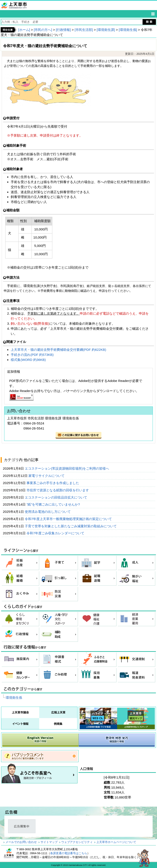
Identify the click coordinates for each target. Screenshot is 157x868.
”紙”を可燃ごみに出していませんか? (54, 504)
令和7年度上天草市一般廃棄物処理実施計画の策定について (69, 519)
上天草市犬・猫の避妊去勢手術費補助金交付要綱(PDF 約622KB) (58, 350)
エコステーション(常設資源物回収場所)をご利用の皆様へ (67, 468)
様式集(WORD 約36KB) (28, 360)
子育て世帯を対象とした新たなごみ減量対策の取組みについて (71, 526)
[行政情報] (63, 30)
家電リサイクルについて (47, 476)
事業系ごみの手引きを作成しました (53, 483)
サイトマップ (49, 842)
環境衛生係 (14, 698)
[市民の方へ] (43, 30)
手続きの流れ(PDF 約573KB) (32, 355)
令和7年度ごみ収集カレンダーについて (56, 533)
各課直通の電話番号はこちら (69, 853)
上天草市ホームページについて (116, 842)
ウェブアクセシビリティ (77, 842)
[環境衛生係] (128, 30)
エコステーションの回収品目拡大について (56, 497)
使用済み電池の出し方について (48, 512)
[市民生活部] (84, 30)
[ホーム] (24, 30)
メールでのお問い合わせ (21, 842)
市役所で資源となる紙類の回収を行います (58, 490)
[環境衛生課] (106, 30)
